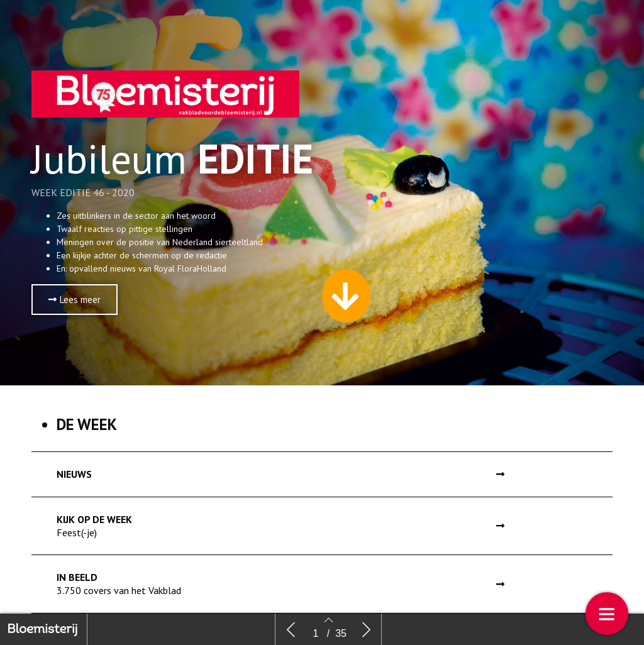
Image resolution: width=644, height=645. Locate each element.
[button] (75, 300)
